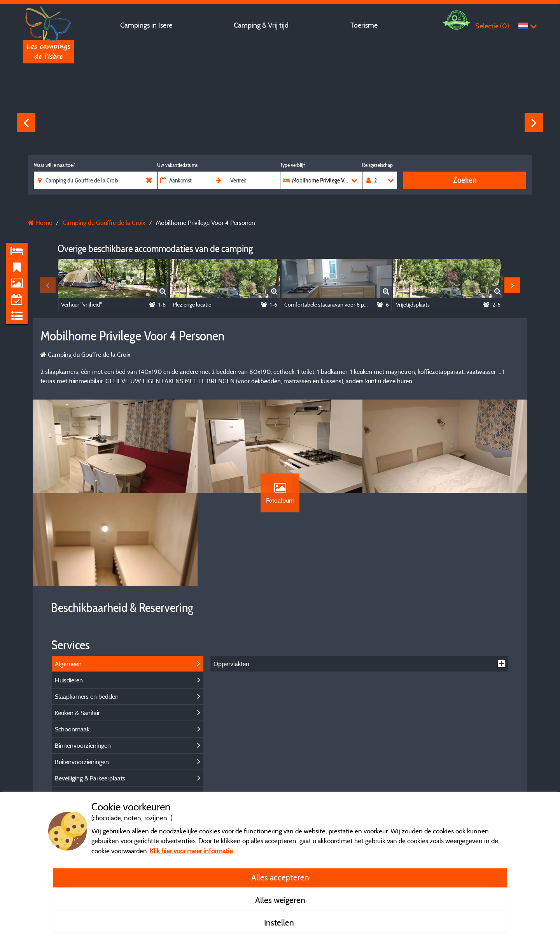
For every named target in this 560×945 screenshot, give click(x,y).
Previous (26, 123)
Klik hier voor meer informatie (191, 851)
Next (534, 123)
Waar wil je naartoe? (54, 165)
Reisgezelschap (377, 165)
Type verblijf (292, 165)
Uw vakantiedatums (177, 165)
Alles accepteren (280, 877)
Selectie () (492, 26)
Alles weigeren (280, 900)
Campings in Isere (146, 25)
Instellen (280, 922)
